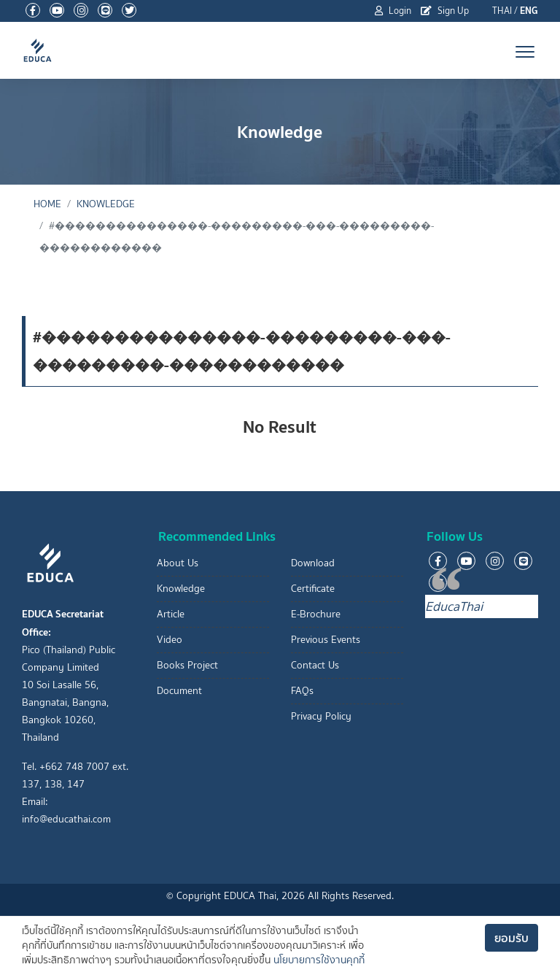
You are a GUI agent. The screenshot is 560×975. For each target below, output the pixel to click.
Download (313, 563)
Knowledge (106, 204)
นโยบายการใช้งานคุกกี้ (319, 960)
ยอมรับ (512, 938)
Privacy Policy (321, 716)
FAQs (302, 691)
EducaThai (454, 606)
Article (171, 614)
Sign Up (445, 11)
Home (47, 204)
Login (393, 11)
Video (170, 640)
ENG (529, 11)
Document (179, 691)
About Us (178, 563)
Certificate (313, 589)
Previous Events (326, 640)
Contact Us (315, 665)
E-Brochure (316, 614)
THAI (502, 11)
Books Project (187, 665)
